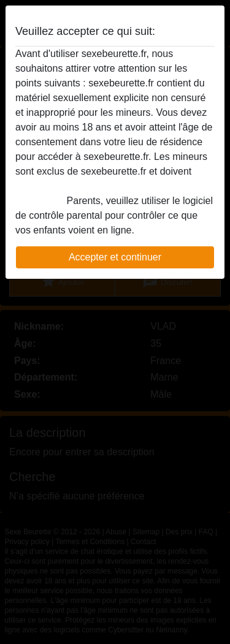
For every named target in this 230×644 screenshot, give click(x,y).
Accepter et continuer (115, 257)
